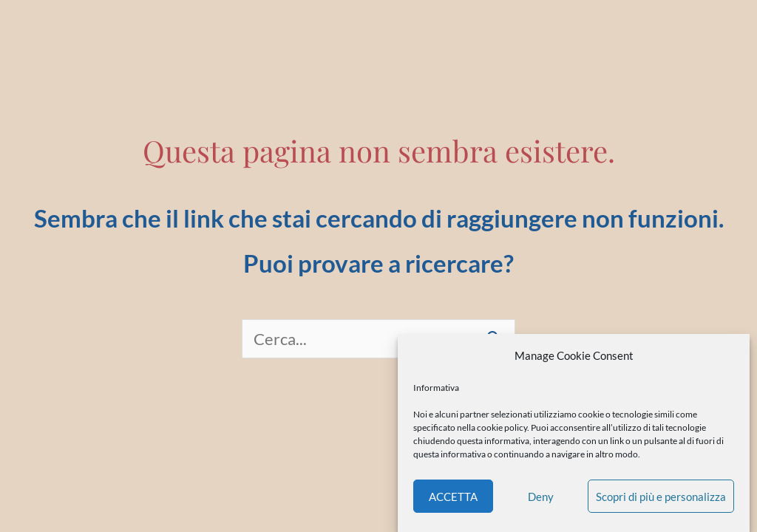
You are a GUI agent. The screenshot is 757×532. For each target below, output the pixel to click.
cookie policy (502, 427)
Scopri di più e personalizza (661, 497)
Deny (541, 497)
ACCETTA (453, 497)
